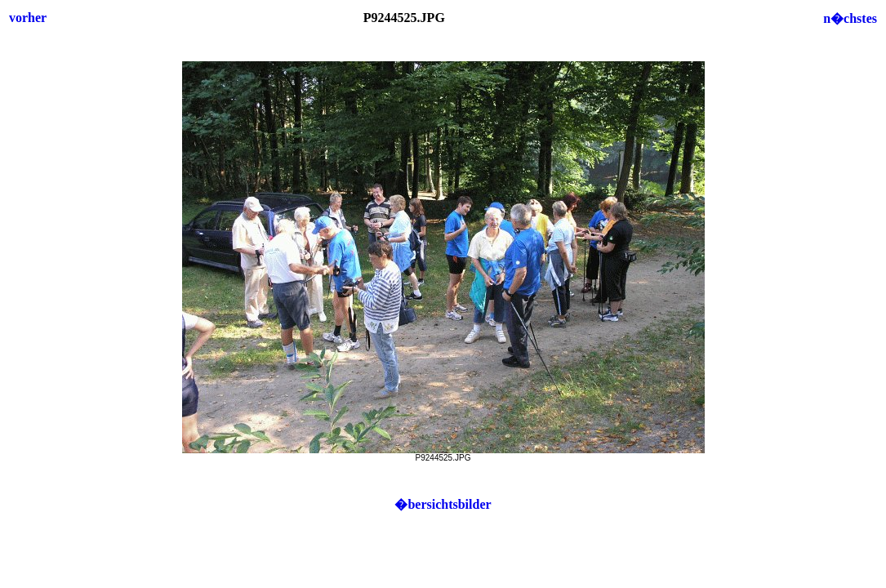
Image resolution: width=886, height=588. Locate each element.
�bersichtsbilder (443, 504)
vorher (28, 18)
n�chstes (850, 18)
